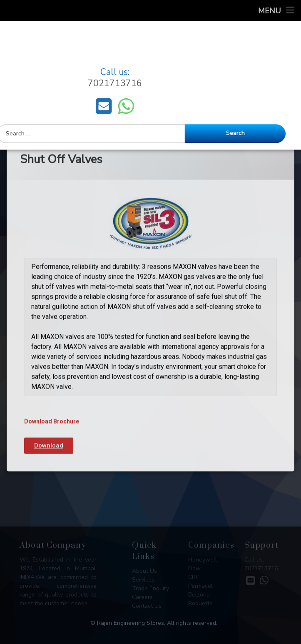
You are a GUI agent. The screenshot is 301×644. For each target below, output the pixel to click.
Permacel (200, 586)
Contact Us (147, 606)
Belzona (199, 595)
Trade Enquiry (150, 588)
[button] (49, 398)
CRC (194, 577)
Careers (142, 597)
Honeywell (203, 560)
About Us (144, 571)
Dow (194, 568)
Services (143, 580)
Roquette (200, 603)
